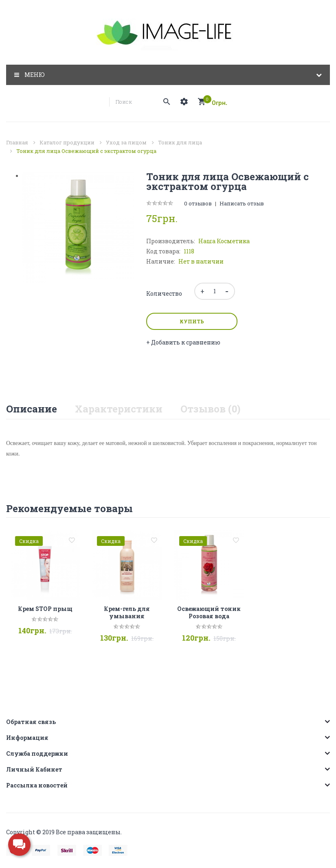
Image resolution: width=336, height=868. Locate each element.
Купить (192, 321)
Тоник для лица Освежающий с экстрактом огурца (86, 151)
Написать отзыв (242, 203)
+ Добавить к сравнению (183, 342)
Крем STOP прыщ (45, 609)
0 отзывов (198, 203)
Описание (32, 409)
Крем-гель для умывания (127, 612)
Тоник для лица (180, 142)
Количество (164, 293)
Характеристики (119, 409)
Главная (17, 142)
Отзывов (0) (210, 409)
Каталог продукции (67, 142)
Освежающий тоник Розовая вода (209, 612)
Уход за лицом (126, 142)
